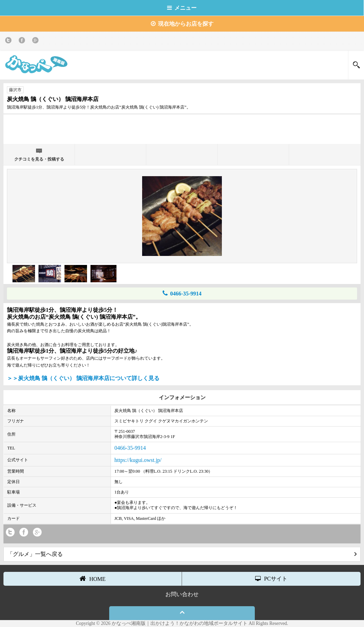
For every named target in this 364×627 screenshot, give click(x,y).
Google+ (37, 41)
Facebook (23, 41)
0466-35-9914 (182, 293)
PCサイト (271, 579)
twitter (10, 41)
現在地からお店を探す (182, 24)
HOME (92, 578)
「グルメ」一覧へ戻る (182, 554)
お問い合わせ (182, 594)
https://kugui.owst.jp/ (138, 460)
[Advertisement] (182, 128)
